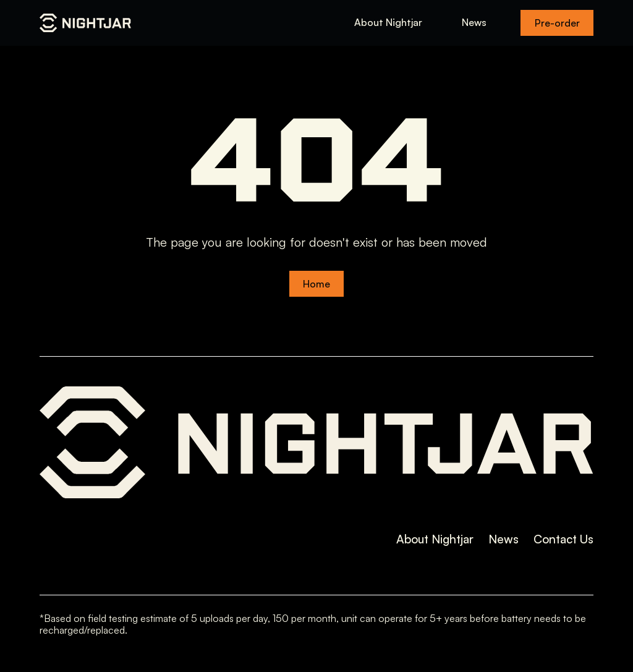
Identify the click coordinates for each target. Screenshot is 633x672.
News (474, 23)
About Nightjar (388, 23)
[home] (85, 23)
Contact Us (563, 539)
